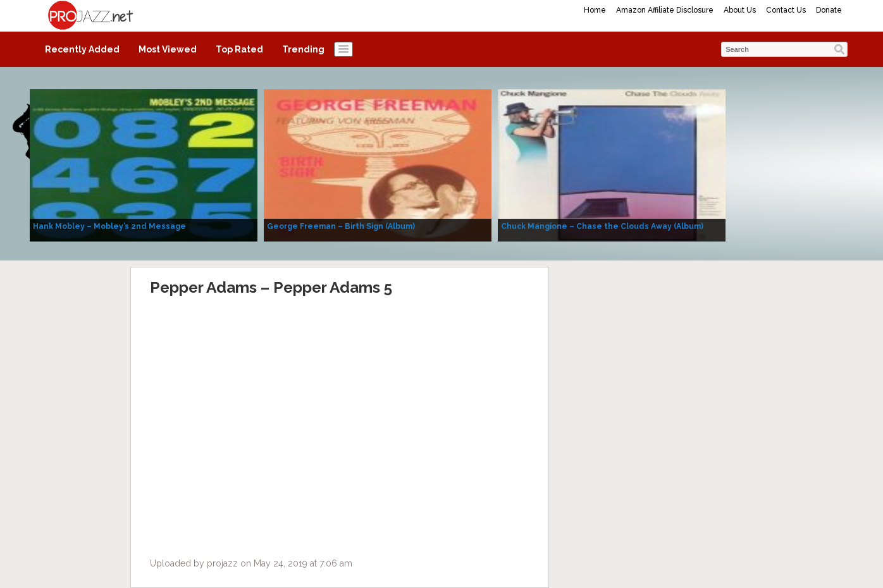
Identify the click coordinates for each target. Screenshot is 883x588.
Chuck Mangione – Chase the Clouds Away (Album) (602, 226)
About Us (740, 10)
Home (595, 10)
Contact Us (786, 10)
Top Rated (239, 49)
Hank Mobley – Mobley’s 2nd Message (109, 226)
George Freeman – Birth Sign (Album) (341, 226)
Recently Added (82, 49)
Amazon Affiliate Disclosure (665, 10)
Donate (829, 10)
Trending (303, 49)
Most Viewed (168, 49)
